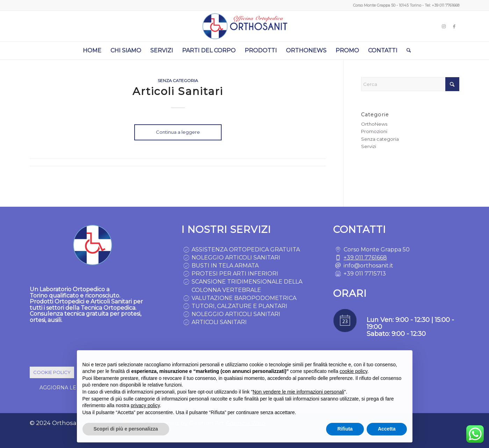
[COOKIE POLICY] (52, 373)
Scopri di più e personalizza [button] (126, 429)
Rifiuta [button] (345, 429)
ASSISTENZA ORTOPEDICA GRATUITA (246, 249)
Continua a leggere (178, 132)
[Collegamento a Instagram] (444, 26)
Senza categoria (178, 81)
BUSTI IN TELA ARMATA (225, 266)
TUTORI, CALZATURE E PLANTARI (239, 306)
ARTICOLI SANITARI (219, 322)
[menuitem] (92, 51)
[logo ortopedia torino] (244, 26)
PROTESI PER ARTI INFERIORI (235, 274)
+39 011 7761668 (445, 5)
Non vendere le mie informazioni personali (298, 392)
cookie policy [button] (354, 371)
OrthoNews (374, 124)
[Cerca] (407, 51)
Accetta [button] (387, 429)
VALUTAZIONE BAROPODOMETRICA (244, 298)
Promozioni (374, 131)
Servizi (369, 146)
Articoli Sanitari (178, 91)
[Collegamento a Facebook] (454, 26)
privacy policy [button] (145, 405)
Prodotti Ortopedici (57, 302)
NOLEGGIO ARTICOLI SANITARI (236, 258)
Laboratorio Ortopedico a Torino (70, 292)
